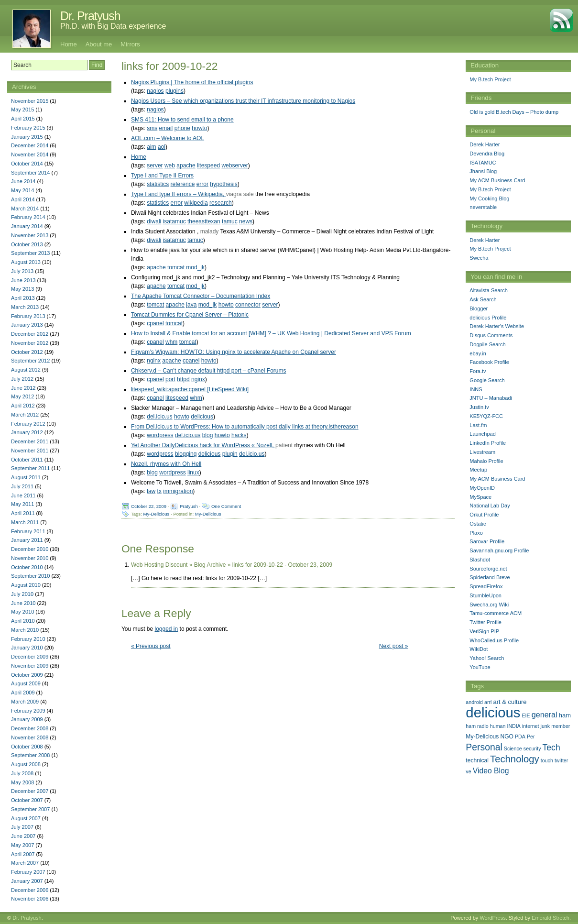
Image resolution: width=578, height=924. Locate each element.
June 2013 (23, 280)
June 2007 (23, 836)
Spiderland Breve (490, 577)
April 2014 (23, 199)
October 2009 (27, 675)
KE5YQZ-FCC (486, 416)
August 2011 (26, 477)
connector (248, 305)
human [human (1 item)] (498, 726)
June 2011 (23, 495)
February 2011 (28, 531)
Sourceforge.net (488, 569)
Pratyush (189, 506)
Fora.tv (478, 371)
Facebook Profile (489, 362)
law (151, 491)
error (202, 184)
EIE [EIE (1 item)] (526, 715)
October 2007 (27, 800)
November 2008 (30, 737)
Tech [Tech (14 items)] (551, 748)
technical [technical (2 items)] (477, 760)
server (155, 165)
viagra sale (240, 194)
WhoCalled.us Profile (494, 640)
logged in (167, 629)
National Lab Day (490, 506)
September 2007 (30, 809)
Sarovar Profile (487, 541)
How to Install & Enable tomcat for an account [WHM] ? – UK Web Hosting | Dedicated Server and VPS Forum (271, 333)
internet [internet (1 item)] (531, 726)
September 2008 (30, 755)
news (246, 221)
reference (183, 184)
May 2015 (22, 110)
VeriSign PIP (484, 631)
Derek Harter (485, 144)
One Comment (226, 506)
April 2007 (23, 854)
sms (152, 128)
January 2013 (27, 325)
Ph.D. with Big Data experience (113, 26)
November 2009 (30, 666)
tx (159, 491)
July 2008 (22, 773)
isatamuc (174, 221)
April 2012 (23, 406)
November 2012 (30, 343)
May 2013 (22, 289)
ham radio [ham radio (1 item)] (477, 726)
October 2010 (27, 567)
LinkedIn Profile (488, 443)
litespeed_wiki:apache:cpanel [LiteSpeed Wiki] (190, 389)
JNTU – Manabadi (491, 398)
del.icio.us (159, 417)
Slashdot (480, 560)
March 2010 (25, 630)
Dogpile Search (487, 344)
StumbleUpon (485, 595)
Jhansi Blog (483, 171)
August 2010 (26, 585)
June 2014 (23, 181)
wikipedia (196, 203)
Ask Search (483, 299)
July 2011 (22, 486)
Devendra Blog (487, 154)
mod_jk (195, 267)
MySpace (480, 497)
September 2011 (30, 468)
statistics (158, 184)
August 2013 (26, 262)
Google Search (487, 380)
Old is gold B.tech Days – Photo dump (514, 112)
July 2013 (22, 271)
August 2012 (26, 370)
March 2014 (25, 209)
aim (151, 147)
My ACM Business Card (497, 180)
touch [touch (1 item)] (547, 760)
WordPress (492, 918)
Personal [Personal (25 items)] (484, 747)
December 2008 (30, 728)
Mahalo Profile (486, 461)
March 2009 (25, 702)
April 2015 (23, 119)
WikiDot (479, 649)
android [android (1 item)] (474, 702)
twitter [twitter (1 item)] (561, 760)
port (170, 379)
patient (284, 445)
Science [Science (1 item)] (513, 748)
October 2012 (27, 352)
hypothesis (224, 184)
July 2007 (22, 827)
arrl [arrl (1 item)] (488, 702)
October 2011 (27, 460)
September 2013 (30, 253)
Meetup (478, 470)
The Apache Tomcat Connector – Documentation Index (201, 296)
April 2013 (23, 298)
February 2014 (28, 217)
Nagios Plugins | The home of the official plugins (192, 82)
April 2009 (23, 693)
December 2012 (30, 334)
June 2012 (23, 388)
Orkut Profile (484, 515)
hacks (239, 435)
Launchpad (482, 434)
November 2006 (30, 899)
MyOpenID (482, 488)
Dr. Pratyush (90, 16)
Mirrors (130, 44)
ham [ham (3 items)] (565, 715)
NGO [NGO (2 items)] (507, 737)
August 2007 (26, 818)
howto (199, 128)
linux (193, 473)
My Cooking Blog (489, 198)
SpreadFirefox (486, 586)
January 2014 (27, 226)
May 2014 (22, 190)
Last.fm (478, 425)
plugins (174, 91)
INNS (476, 389)
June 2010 (23, 603)
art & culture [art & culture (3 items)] (510, 702)
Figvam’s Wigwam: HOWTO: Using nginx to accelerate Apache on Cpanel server (234, 352)
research (221, 203)
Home (69, 44)
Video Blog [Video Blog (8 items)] (491, 771)
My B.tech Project (490, 79)
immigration (178, 491)
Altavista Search (488, 290)
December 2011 (30, 441)
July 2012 (22, 379)
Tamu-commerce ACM (496, 613)
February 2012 (28, 424)
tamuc (230, 221)
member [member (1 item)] (561, 726)
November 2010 (30, 558)
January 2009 (27, 719)
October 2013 (27, 244)
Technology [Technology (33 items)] (515, 759)
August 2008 (26, 764)
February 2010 (28, 639)
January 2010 (27, 648)
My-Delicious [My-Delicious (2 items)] (482, 737)
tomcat (176, 267)
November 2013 (30, 235)
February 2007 (28, 872)
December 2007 (30, 791)
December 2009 (30, 657)
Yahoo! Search (487, 658)
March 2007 (25, 863)
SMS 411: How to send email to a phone (182, 120)
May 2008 (22, 782)
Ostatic (478, 524)
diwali (154, 221)
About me (99, 44)
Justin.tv (479, 407)
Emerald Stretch (551, 918)
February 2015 (28, 128)
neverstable (483, 207)
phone (182, 128)
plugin (230, 454)
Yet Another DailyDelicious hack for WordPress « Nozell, (203, 445)
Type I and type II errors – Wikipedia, (179, 194)
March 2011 (25, 522)
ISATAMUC (483, 163)
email (166, 128)
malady (210, 231)
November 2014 (30, 154)
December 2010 (30, 549)
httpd (183, 379)
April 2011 (23, 513)
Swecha (479, 258)
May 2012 (22, 396)
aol (162, 147)
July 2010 (22, 594)
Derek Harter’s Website (497, 326)
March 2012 (25, 415)
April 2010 (23, 621)
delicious (202, 417)
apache (186, 165)
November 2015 (30, 101)
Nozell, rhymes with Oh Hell (166, 464)
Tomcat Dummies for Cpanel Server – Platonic (190, 315)
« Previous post (151, 646)
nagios (155, 91)
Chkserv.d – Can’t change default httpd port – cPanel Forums (209, 371)
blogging (186, 454)
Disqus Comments (491, 335)
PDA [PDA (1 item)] (520, 737)
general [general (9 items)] (545, 715)
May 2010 (22, 612)
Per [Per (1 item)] (531, 737)
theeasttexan (204, 221)
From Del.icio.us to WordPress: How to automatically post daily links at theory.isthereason (245, 427)
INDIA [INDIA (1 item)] (513, 726)
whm (171, 342)
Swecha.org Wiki (489, 605)
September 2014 (30, 173)
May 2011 (22, 504)
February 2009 (28, 711)
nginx (154, 361)
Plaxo (476, 533)
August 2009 (26, 683)
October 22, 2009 (149, 506)
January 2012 (27, 432)
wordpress (160, 435)
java (191, 305)
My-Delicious (157, 514)
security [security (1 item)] (532, 748)
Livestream (482, 452)
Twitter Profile (485, 622)
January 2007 (27, 881)
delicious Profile (488, 318)
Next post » (394, 646)
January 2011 (27, 540)
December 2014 (30, 145)
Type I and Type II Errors (162, 176)
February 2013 (28, 316)
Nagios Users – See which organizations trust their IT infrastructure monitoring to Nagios (243, 101)
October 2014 (27, 164)
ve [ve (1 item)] (468, 771)
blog (208, 435)
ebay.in (478, 353)
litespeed (208, 165)
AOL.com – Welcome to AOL (168, 138)
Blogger (479, 308)
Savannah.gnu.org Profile (499, 550)
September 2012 (30, 361)
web (170, 165)
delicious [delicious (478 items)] (493, 712)
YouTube (480, 667)
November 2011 (30, 451)
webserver (234, 165)
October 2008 (27, 747)
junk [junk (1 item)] (545, 726)
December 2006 (30, 890)
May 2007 (22, 845)
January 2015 (27, 137)
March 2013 (25, 307)
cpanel (155, 323)
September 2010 (30, 576)
